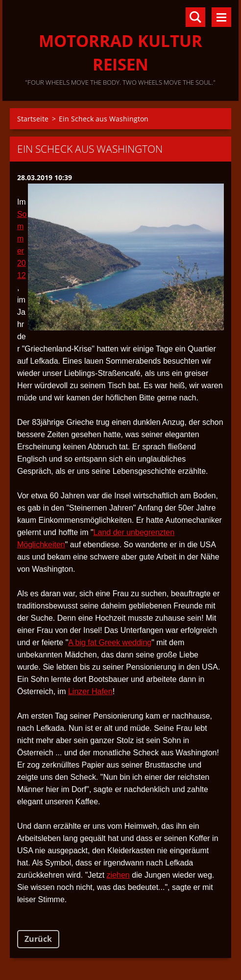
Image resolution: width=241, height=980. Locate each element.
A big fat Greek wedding (110, 642)
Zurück (38, 939)
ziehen (118, 875)
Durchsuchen (195, 17)
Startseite (33, 119)
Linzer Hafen (90, 691)
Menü (221, 17)
